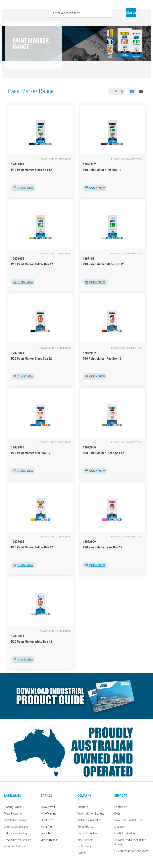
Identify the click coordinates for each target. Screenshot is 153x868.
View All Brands (50, 840)
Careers (82, 853)
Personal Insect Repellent (18, 840)
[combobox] (80, 13)
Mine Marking (49, 814)
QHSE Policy (84, 847)
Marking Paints (12, 807)
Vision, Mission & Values (91, 814)
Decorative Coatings (16, 820)
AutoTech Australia (15, 847)
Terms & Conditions (89, 834)
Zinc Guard (47, 820)
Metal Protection (14, 814)
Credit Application (125, 834)
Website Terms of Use (89, 820)
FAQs (117, 814)
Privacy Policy (85, 827)
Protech (45, 834)
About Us (83, 807)
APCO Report (85, 840)
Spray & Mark (48, 807)
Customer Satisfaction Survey (131, 851)
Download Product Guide (129, 820)
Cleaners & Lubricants (16, 827)
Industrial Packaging (15, 834)
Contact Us (121, 807)
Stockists (119, 827)
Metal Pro (46, 827)
